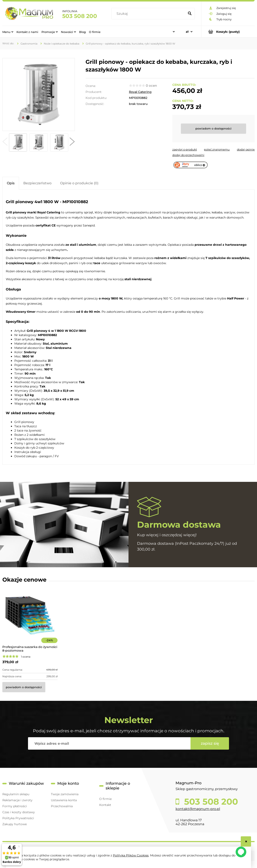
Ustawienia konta (64, 800)
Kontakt (105, 805)
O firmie (105, 799)
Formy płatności (15, 806)
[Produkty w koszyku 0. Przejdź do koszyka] (228, 32)
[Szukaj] (190, 14)
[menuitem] (8, 32)
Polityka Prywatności (18, 818)
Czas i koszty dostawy (19, 812)
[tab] (11, 183)
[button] (5, 143)
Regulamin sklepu (16, 794)
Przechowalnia (62, 806)
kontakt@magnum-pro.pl (198, 809)
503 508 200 (80, 16)
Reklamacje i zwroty (17, 800)
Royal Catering (140, 92)
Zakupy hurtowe (15, 824)
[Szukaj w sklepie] (149, 14)
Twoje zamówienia (65, 794)
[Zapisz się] (210, 743)
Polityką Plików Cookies (131, 855)
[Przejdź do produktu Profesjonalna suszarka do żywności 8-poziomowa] (30, 621)
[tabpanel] (128, 328)
